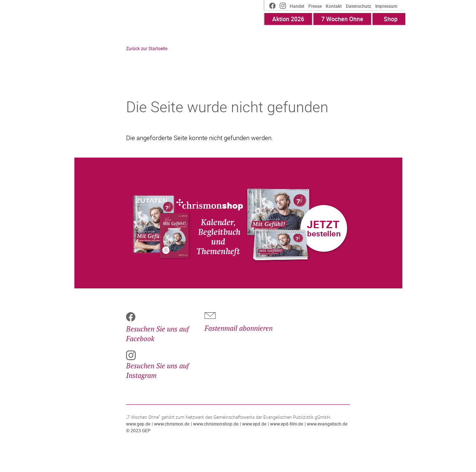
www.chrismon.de (172, 424)
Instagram (283, 7)
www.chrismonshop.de (216, 424)
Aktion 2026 (288, 19)
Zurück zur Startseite (147, 48)
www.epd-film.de (287, 424)
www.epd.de (254, 424)
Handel (297, 6)
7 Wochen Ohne (342, 19)
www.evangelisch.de (327, 424)
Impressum (386, 6)
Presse (315, 6)
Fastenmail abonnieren (239, 329)
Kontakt (334, 6)
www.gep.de (138, 424)
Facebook (270, 7)
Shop (391, 19)
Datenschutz (358, 6)
